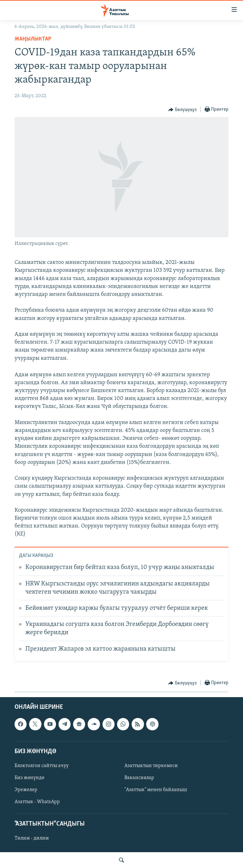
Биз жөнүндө (29, 778)
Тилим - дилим (32, 839)
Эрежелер (26, 790)
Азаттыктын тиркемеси (151, 766)
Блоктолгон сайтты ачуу (42, 766)
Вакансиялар (139, 778)
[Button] (182, 110)
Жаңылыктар (33, 39)
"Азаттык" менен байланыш (156, 790)
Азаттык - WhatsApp (37, 802)
